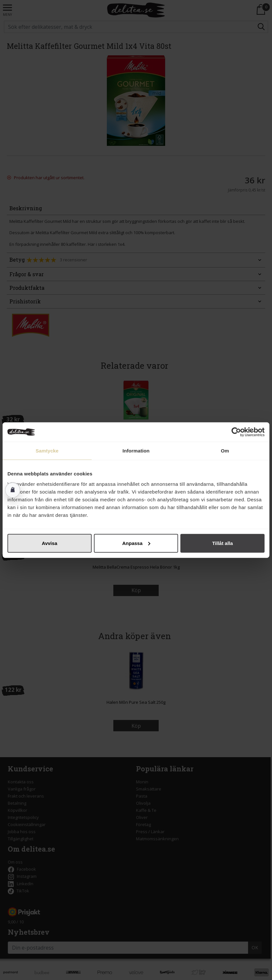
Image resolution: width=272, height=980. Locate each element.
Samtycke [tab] (47, 451)
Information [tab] (136, 451)
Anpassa (136, 543)
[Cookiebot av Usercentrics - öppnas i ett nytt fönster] (236, 432)
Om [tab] (225, 451)
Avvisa (50, 543)
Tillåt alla (222, 543)
